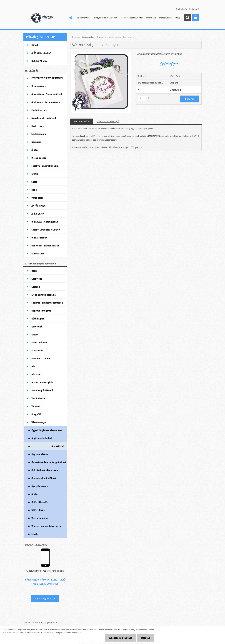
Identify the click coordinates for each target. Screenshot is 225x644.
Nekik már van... (84, 18)
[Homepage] (71, 18)
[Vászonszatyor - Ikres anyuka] (101, 53)
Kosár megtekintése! (45, 598)
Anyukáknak (102, 37)
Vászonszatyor (88, 37)
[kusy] (142, 98)
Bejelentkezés (181, 9)
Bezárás (146, 638)
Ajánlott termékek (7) (108, 121)
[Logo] (45, 18)
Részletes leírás (82, 121)
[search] (187, 18)
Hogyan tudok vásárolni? (105, 18)
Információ (151, 18)
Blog (177, 18)
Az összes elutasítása (121, 638)
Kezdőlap (76, 37)
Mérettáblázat (166, 18)
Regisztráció (194, 9)
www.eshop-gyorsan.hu (46, 622)
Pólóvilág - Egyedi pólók (35, 545)
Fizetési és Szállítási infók (131, 18)
